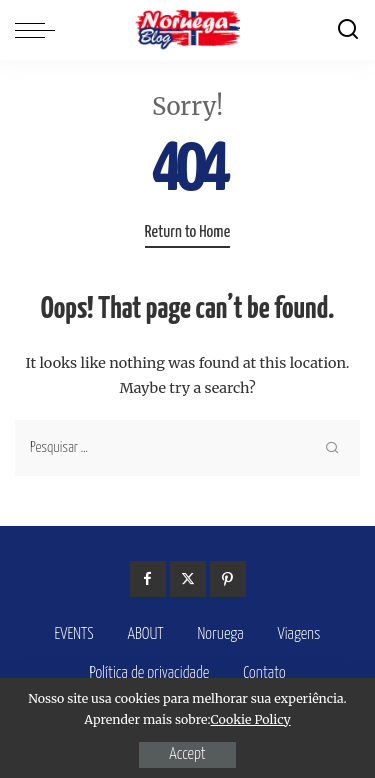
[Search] (348, 30)
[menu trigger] (40, 30)
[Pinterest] (228, 579)
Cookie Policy (251, 719)
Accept (187, 754)
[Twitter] (188, 579)
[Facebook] (148, 579)
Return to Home (187, 232)
